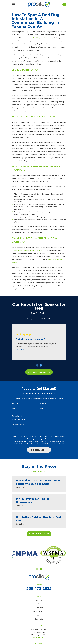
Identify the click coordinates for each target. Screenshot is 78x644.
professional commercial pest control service (29, 250)
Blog (39, 615)
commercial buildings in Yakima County (39, 38)
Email (41, 409)
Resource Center (39, 611)
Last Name (43, 403)
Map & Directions (39, 637)
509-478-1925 (39, 588)
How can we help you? (18, 425)
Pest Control (39, 604)
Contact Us (39, 619)
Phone (14, 409)
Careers (39, 600)
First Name (15, 403)
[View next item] (41, 365)
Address (14, 414)
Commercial (39, 608)
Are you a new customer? (19, 419)
